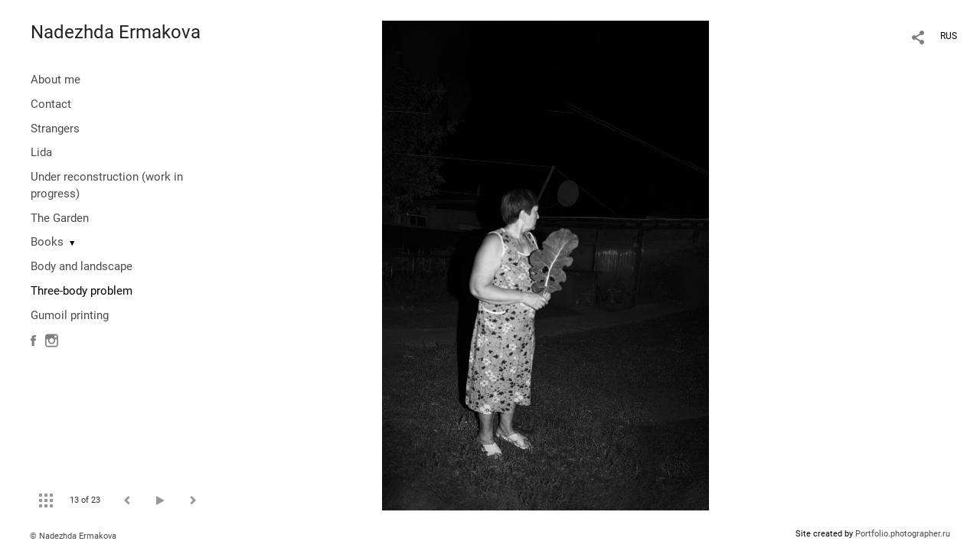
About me (56, 80)
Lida (41, 152)
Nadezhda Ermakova (116, 32)
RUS (949, 36)
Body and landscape (82, 266)
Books (47, 242)
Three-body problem (82, 291)
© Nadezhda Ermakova (73, 536)
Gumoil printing (70, 315)
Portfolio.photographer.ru (903, 534)
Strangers (55, 129)
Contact (51, 104)
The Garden (60, 218)
